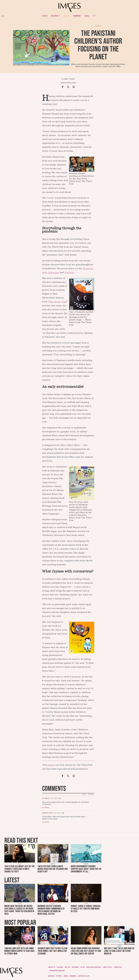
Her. (94, 16)
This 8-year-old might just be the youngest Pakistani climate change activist (19, 869)
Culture (66, 16)
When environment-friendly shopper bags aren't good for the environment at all (86, 869)
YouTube (69, 272)
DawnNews (73, 976)
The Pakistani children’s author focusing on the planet (98, 45)
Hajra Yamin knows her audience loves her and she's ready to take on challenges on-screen (86, 951)
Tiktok (82, 967)
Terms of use (118, 967)
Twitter (67, 967)
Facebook (60, 967)
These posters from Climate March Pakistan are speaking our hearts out (53, 869)
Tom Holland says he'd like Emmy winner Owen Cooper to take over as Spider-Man (19, 951)
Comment (77, 16)
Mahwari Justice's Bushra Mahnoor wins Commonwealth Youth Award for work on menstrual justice (51, 910)
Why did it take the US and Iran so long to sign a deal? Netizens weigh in (119, 951)
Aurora (66, 976)
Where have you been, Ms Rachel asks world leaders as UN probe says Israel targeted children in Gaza (19, 910)
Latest (45, 16)
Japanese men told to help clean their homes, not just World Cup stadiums (52, 951)
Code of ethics (107, 967)
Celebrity (55, 16)
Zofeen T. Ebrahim (69, 79)
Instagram (54, 272)
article (51, 765)
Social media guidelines (94, 967)
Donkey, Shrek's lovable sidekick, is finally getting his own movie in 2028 (86, 909)
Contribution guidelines (57, 971)
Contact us (52, 967)
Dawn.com (51, 976)
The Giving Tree (58, 302)
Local (87, 16)
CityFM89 (59, 976)
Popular (91, 795)
